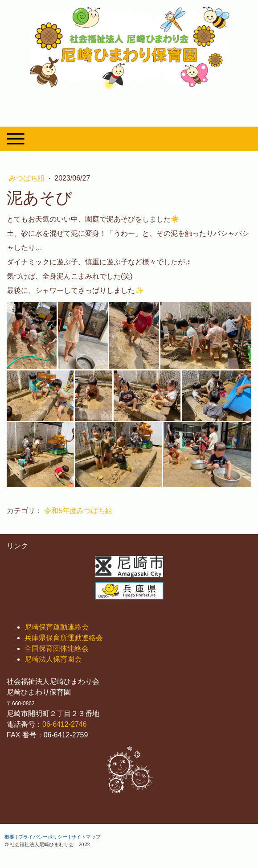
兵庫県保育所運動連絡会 (64, 638)
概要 (9, 837)
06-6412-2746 (65, 724)
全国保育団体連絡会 (57, 648)
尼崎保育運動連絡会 (57, 627)
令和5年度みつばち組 (78, 511)
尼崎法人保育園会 (53, 659)
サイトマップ (86, 837)
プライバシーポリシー (43, 837)
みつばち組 (28, 178)
